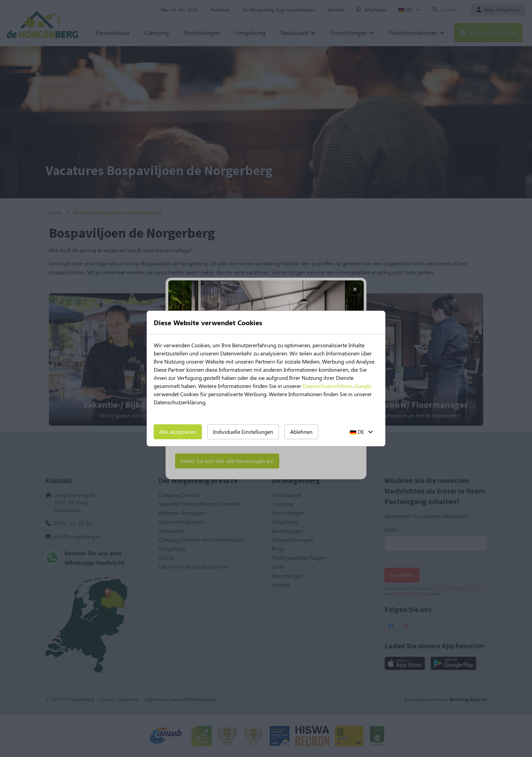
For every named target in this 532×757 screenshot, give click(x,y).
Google (363, 386)
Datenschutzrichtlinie (327, 386)
